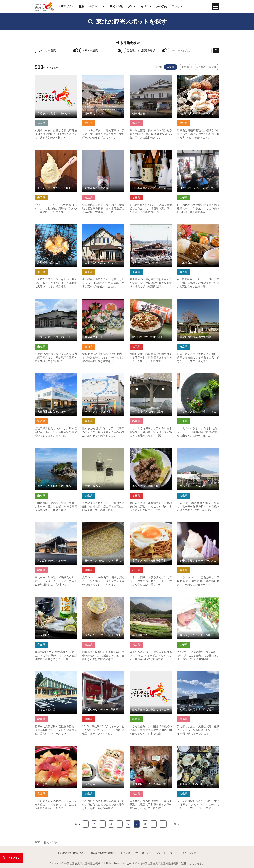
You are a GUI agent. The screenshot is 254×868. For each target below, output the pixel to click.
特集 (81, 6)
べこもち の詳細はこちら (97, 748)
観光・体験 (116, 6)
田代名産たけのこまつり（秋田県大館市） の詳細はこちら (103, 526)
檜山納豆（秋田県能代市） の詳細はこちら (151, 302)
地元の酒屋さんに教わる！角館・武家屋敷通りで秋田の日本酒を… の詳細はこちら (151, 155)
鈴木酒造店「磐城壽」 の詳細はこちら (103, 153)
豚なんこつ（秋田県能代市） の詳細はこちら (151, 451)
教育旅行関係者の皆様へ (103, 853)
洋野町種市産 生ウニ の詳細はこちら (56, 227)
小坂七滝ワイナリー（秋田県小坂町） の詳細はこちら (103, 674)
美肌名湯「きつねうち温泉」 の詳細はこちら (151, 376)
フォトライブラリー (167, 853)
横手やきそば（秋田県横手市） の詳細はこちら (151, 526)
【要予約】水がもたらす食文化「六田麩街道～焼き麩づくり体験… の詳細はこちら (198, 155)
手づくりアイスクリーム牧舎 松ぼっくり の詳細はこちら (56, 153)
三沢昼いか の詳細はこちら (51, 598)
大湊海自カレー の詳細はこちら (196, 226)
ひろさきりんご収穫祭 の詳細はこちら (198, 451)
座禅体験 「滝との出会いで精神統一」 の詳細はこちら (151, 749)
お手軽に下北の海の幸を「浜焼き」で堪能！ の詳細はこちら (198, 749)
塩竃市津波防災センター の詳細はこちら (56, 376)
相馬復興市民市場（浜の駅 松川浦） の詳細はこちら (198, 674)
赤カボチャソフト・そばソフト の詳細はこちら (103, 600)
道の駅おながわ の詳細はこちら (101, 77)
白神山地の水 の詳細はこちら (99, 449)
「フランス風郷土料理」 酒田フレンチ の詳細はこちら (198, 376)
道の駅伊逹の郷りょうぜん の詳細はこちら (56, 526)
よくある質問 (189, 853)
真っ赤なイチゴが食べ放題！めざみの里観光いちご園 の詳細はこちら (198, 600)
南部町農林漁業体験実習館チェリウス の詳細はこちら (198, 302)
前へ (76, 824)
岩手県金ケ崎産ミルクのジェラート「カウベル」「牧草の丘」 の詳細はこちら (103, 229)
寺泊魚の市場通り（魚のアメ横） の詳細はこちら (56, 79)
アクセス (177, 6)
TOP (37, 842)
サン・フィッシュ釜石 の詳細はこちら (103, 376)
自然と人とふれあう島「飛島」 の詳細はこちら (56, 451)
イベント (146, 6)
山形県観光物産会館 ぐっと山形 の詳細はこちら (151, 674)
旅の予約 (162, 6)
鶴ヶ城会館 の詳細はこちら (145, 77)
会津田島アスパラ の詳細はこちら (149, 598)
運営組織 (126, 853)
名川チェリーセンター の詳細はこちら (151, 227)
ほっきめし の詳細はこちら (51, 748)
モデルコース (97, 6)
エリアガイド (66, 6)
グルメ (132, 6)
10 (163, 824)
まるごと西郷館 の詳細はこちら (53, 673)
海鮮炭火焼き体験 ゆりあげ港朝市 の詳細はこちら (198, 79)
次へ (178, 824)
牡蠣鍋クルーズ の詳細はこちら (101, 300)
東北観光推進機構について (72, 853)
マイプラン (12, 858)
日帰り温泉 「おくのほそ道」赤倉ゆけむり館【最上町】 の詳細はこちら (56, 304)
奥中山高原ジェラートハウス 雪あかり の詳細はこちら (198, 526)
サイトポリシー (143, 853)
